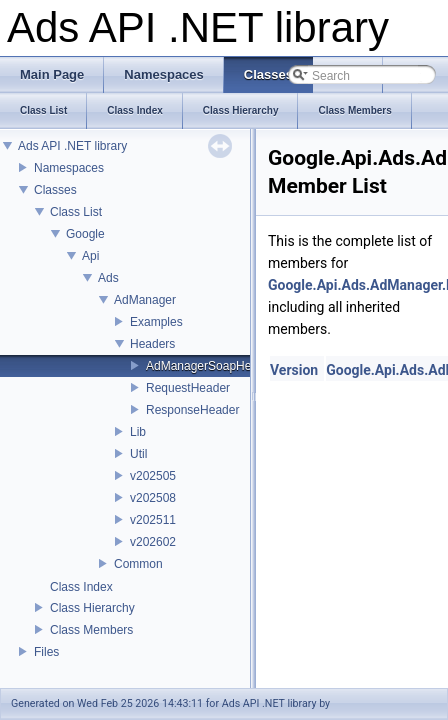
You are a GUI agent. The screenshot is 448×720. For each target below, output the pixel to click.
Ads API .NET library (72, 146)
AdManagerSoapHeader (210, 366)
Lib (138, 432)
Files (46, 652)
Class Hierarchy (92, 608)
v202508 (153, 498)
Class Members (91, 630)
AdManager (145, 300)
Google (85, 234)
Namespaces (69, 168)
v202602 (153, 542)
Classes (55, 190)
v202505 (153, 476)
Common (138, 564)
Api (90, 256)
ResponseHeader (192, 410)
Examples (156, 322)
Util (138, 454)
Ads (108, 278)
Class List (76, 212)
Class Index (81, 587)
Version (294, 370)
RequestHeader (188, 388)
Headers (152, 344)
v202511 (153, 520)
